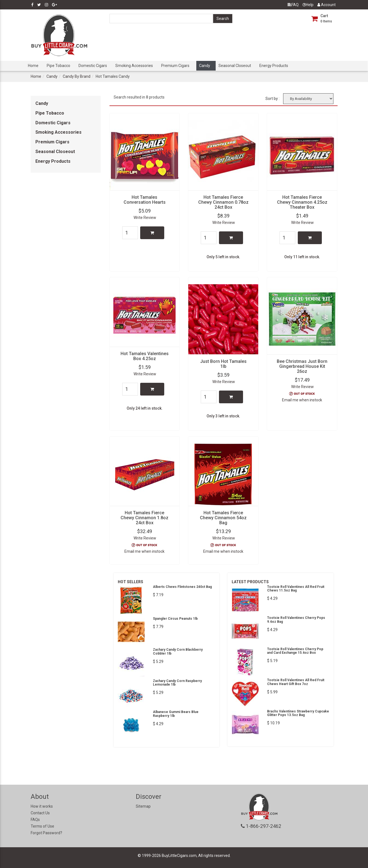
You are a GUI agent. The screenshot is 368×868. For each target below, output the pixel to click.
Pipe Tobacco (58, 66)
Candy (205, 66)
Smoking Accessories (134, 66)
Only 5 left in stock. (223, 257)
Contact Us (40, 813)
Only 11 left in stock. (302, 257)
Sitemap (143, 806)
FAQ (293, 5)
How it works (42, 806)
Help (308, 5)
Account (327, 5)
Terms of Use (42, 826)
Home (33, 66)
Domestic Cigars (93, 66)
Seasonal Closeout (235, 66)
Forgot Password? (46, 833)
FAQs (35, 820)
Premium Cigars (175, 66)
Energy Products (274, 66)
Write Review (145, 218)
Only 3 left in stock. (223, 416)
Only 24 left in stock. (145, 408)
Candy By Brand (77, 76)
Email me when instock (302, 400)
